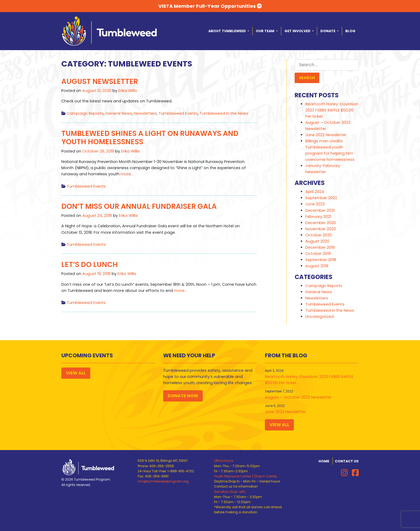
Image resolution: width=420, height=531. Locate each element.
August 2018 (317, 266)
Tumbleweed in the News (224, 113)
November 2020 (321, 229)
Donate (328, 31)
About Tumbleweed (228, 31)
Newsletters (145, 113)
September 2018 (321, 260)
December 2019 (320, 247)
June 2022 (315, 204)
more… (126, 174)
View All (76, 373)
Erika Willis (128, 91)
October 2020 (319, 235)
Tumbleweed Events (178, 113)
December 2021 (320, 210)
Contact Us (347, 461)
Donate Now (183, 396)
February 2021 (318, 217)
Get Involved (298, 31)
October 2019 (318, 254)
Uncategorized (320, 317)
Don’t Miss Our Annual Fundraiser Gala (139, 206)
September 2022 (321, 198)
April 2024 (315, 192)
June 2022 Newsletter (326, 135)
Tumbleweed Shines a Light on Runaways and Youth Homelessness (150, 138)
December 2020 (321, 223)
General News (119, 113)
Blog (350, 31)
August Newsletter (100, 81)
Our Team (265, 31)
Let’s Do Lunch (90, 264)
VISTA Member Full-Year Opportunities (210, 6)
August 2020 (317, 241)
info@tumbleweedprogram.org (163, 481)
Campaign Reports (85, 113)
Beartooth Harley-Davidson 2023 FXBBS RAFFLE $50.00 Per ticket (332, 110)
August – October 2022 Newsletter (298, 397)
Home (324, 461)
